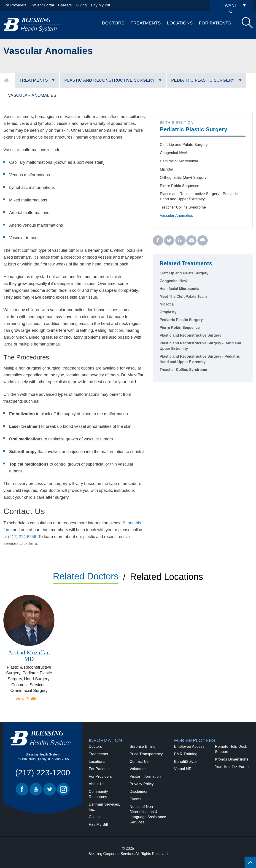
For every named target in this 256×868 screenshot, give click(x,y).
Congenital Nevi (173, 153)
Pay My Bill (100, 5)
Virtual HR (183, 769)
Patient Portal (42, 5)
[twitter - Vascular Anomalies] (169, 241)
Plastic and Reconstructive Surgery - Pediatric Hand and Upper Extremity (199, 196)
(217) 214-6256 (22, 537)
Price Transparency (146, 754)
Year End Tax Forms (232, 767)
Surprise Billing (143, 746)
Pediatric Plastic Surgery (203, 80)
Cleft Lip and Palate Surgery (184, 145)
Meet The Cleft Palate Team (183, 296)
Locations (180, 23)
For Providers (15, 5)
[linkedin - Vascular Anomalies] (180, 241)
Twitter (50, 789)
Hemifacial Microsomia (179, 161)
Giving (81, 5)
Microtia (167, 169)
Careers (65, 5)
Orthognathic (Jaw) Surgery (183, 178)
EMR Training (186, 754)
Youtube (36, 789)
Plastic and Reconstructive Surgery (109, 80)
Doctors (113, 23)
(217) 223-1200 (43, 773)
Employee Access (189, 746)
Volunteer (138, 769)
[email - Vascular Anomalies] (191, 241)
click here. (29, 544)
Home (6, 80)
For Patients (215, 23)
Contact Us (139, 762)
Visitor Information (145, 776)
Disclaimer (139, 792)
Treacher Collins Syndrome (183, 207)
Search (247, 23)
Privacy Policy (142, 784)
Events (136, 799)
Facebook (22, 789)
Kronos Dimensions (232, 759)
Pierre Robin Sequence (180, 186)
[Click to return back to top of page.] (250, 862)
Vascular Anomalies (32, 95)
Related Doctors (86, 576)
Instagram (63, 789)
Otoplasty (168, 312)
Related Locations (167, 577)
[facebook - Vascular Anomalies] (158, 241)
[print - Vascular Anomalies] (203, 241)
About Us (97, 784)
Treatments (146, 23)
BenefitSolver (186, 762)
